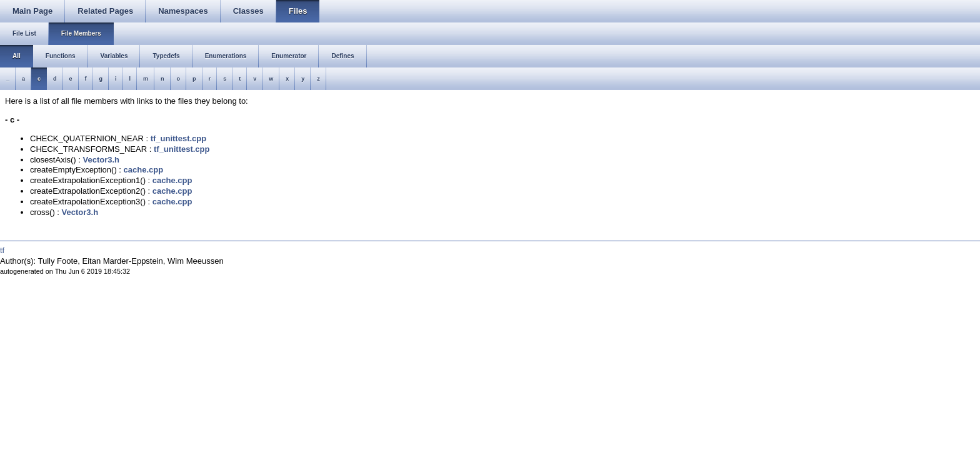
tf (2, 250)
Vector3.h (102, 160)
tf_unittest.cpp (179, 138)
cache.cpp (144, 170)
